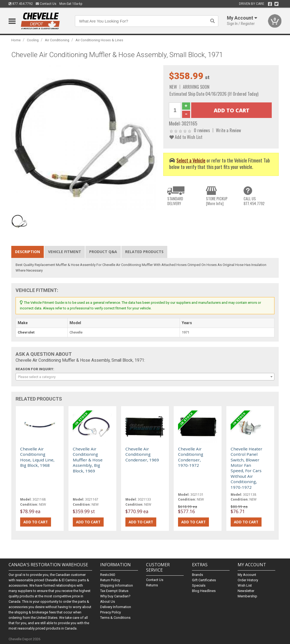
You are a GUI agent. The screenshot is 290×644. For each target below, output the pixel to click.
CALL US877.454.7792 (254, 201)
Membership (247, 596)
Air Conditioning (57, 40)
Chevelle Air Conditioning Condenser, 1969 (142, 454)
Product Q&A (103, 252)
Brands (197, 575)
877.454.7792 (21, 4)
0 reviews (202, 130)
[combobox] (145, 377)
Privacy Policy (110, 612)
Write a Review (229, 130)
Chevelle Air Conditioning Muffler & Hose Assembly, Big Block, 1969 (88, 460)
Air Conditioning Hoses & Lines (99, 40)
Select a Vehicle (191, 160)
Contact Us (46, 4)
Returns (152, 585)
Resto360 (108, 575)
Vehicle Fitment (65, 252)
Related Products (144, 252)
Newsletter (246, 591)
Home (16, 40)
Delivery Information (116, 607)
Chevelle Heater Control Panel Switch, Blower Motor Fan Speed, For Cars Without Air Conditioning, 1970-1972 (247, 468)
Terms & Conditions (115, 618)
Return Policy (110, 580)
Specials (199, 585)
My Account (247, 575)
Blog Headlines (204, 591)
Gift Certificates (204, 580)
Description (28, 252)
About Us (108, 602)
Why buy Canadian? (115, 596)
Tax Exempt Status (114, 591)
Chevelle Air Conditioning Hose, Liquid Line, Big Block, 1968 (37, 457)
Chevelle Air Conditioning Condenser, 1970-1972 (191, 457)
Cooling (33, 40)
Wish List (245, 585)
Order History (248, 580)
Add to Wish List (186, 137)
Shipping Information (117, 585)
